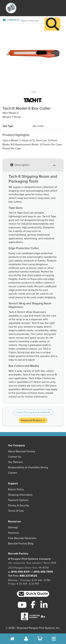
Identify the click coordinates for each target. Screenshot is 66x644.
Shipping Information (20, 495)
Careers (13, 473)
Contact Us (15, 457)
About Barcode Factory (22, 451)
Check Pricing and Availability (33, 412)
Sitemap (13, 528)
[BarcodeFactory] (11, 8)
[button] (33, 594)
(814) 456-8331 (20, 572)
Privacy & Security (19, 505)
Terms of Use (16, 511)
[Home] (4, 20)
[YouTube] (22, 605)
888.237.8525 (28, 576)
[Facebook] (33, 604)
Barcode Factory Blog (21, 544)
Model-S (15, 20)
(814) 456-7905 (43, 572)
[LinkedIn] (44, 605)
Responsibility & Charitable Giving (28, 467)
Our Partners (15, 462)
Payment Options (18, 500)
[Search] (52, 18)
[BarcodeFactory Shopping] (40, 639)
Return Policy (16, 489)
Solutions (14, 533)
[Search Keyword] (32, 15)
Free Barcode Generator (22, 538)
